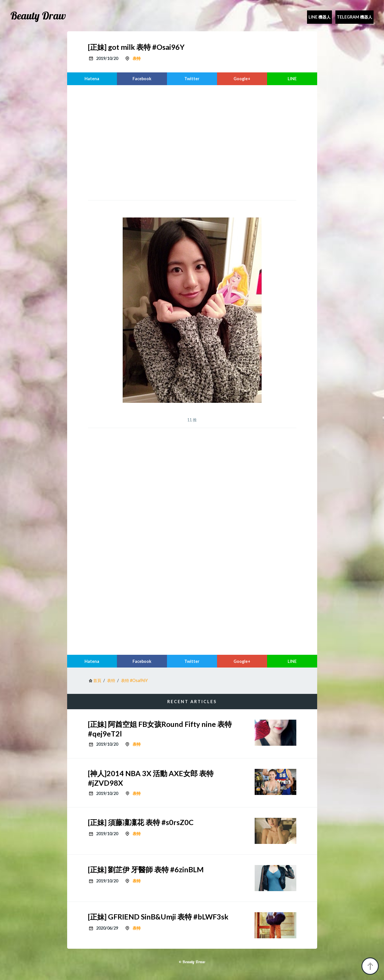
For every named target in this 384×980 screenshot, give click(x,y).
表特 (137, 58)
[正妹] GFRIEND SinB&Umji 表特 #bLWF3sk (158, 917)
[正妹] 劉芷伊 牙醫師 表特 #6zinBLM (146, 869)
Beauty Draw (38, 16)
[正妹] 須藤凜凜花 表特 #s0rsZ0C (141, 822)
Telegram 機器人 (354, 17)
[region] (192, 142)
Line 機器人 (319, 17)
